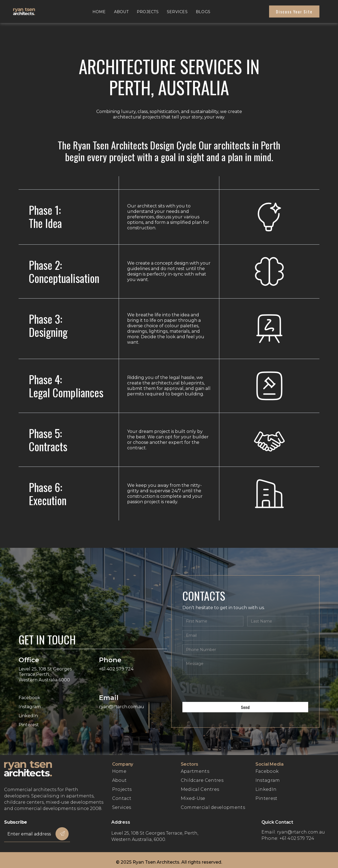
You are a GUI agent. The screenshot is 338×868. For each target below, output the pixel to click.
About (121, 12)
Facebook (267, 771)
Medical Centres (200, 789)
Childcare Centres (202, 780)
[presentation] (224, 689)
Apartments (195, 771)
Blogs (203, 12)
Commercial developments (213, 807)
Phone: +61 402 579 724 (288, 838)
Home (99, 12)
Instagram (268, 780)
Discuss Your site (294, 11)
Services (177, 12)
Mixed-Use (193, 798)
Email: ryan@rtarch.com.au (293, 832)
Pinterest (266, 798)
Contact (122, 798)
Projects (148, 12)
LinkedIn (266, 789)
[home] (30, 11)
